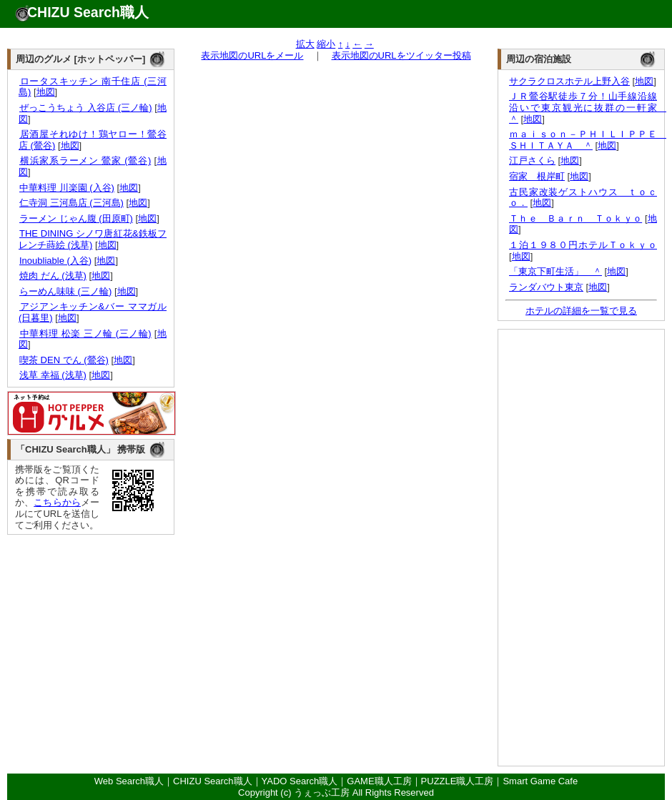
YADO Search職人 (300, 781)
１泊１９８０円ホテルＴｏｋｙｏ (583, 245)
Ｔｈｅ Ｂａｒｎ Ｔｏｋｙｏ (575, 218)
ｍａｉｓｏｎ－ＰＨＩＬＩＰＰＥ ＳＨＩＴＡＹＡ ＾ (588, 140)
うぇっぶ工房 (322, 792)
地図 (46, 92)
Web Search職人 (129, 781)
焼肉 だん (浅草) (53, 276)
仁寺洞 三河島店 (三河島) (71, 203)
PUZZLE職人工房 (458, 781)
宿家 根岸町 (537, 176)
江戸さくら (532, 161)
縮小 (326, 44)
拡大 (305, 44)
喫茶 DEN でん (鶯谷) (64, 360)
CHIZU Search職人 (88, 12)
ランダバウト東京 (546, 287)
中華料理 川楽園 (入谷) (66, 188)
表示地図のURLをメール (252, 55)
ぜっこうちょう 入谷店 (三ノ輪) (85, 108)
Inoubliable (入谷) (55, 261)
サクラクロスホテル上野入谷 (569, 81)
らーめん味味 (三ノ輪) (65, 291)
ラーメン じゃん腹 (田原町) (76, 218)
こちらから (57, 502)
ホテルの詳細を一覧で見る (581, 311)
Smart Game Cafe (540, 781)
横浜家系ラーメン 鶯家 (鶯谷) (85, 161)
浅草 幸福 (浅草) (53, 375)
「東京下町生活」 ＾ (555, 271)
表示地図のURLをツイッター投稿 (401, 55)
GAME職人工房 (379, 781)
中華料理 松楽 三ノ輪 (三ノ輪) (85, 334)
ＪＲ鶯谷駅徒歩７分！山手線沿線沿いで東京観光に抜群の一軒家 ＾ (588, 107)
